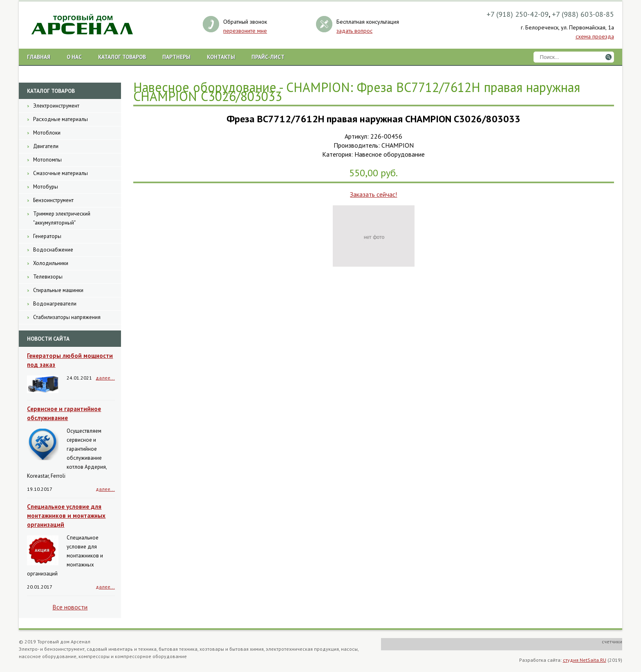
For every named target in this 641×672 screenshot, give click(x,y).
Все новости (70, 607)
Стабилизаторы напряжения (67, 317)
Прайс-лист (268, 57)
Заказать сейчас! (373, 194)
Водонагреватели (55, 304)
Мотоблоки (47, 133)
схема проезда (595, 36)
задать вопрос (354, 31)
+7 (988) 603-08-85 (583, 14)
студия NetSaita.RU (585, 660)
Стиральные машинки (58, 290)
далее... (105, 378)
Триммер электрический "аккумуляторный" (62, 218)
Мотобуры (46, 187)
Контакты (221, 57)
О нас (74, 57)
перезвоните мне (245, 31)
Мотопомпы (47, 160)
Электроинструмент (56, 106)
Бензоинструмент (53, 200)
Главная (39, 57)
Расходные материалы (61, 119)
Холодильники (51, 263)
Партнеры (176, 57)
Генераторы (47, 236)
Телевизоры (48, 277)
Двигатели (46, 146)
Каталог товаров (122, 57)
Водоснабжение (53, 250)
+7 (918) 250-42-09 (518, 14)
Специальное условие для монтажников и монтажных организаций (66, 516)
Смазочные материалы (61, 173)
